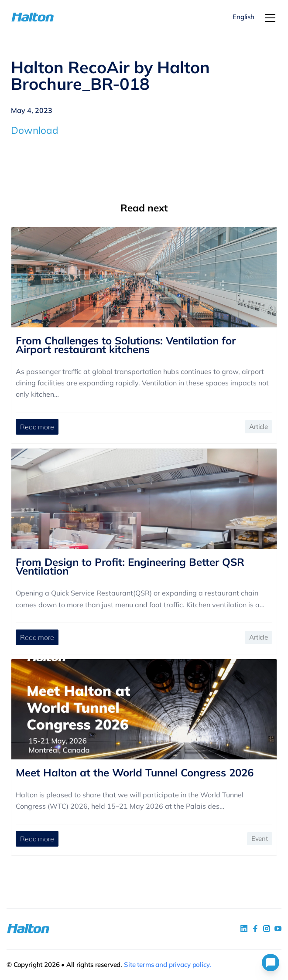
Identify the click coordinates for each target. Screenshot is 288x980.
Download (35, 130)
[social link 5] (267, 929)
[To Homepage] (33, 17)
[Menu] (270, 18)
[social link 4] (278, 929)
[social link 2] (255, 929)
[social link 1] (244, 929)
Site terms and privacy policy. (168, 965)
